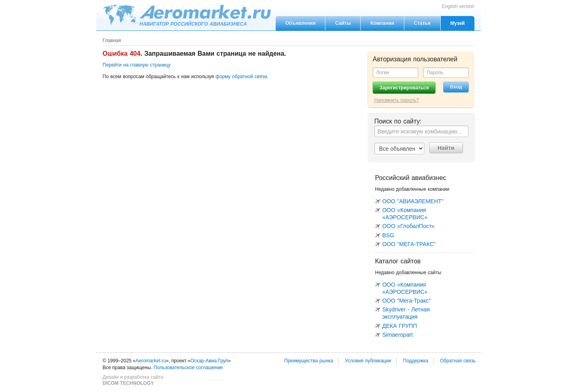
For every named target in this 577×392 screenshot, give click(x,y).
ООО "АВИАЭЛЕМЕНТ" (413, 201)
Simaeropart (397, 335)
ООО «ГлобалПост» (409, 226)
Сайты (343, 23)
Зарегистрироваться (404, 88)
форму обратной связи (241, 77)
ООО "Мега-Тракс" (407, 301)
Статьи (422, 23)
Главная (112, 40)
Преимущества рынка (309, 361)
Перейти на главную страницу (137, 65)
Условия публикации (368, 361)
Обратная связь (458, 361)
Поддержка (416, 361)
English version (458, 6)
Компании (382, 23)
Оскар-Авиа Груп (209, 361)
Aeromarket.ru (187, 15)
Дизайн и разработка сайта (133, 380)
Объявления (300, 23)
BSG (388, 235)
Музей (458, 23)
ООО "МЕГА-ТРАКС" (409, 244)
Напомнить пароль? (396, 100)
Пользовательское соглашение (188, 368)
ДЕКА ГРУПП (400, 326)
